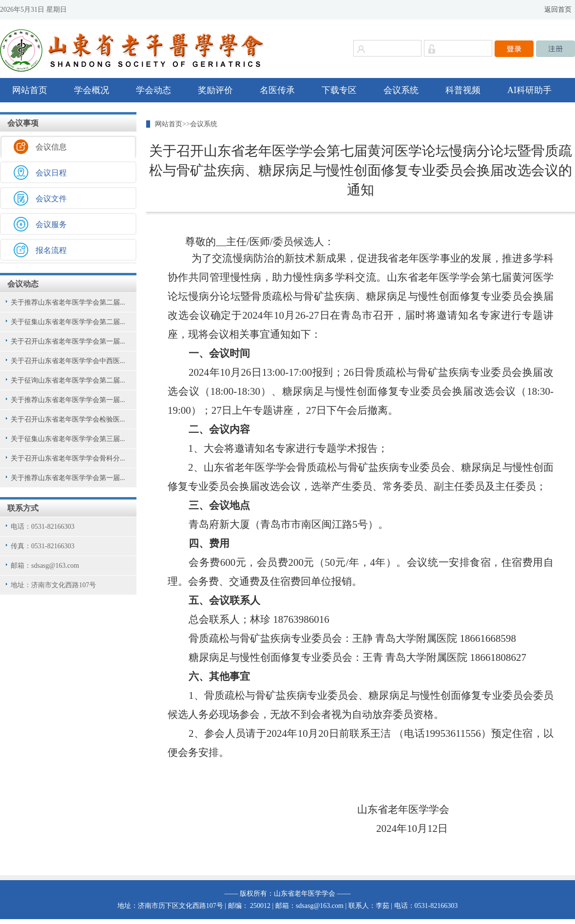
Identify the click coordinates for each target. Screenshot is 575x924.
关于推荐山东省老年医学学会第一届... (68, 400)
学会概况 (92, 90)
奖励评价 (215, 90)
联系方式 (23, 508)
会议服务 (51, 224)
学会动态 (153, 90)
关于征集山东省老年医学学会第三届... (68, 439)
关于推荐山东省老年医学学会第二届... (68, 302)
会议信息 (51, 147)
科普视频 (463, 90)
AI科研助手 (529, 90)
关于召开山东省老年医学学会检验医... (68, 419)
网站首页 (30, 90)
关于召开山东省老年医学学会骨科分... (68, 458)
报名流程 (51, 250)
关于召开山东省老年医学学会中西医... (68, 361)
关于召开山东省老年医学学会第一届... (68, 341)
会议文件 (51, 199)
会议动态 (23, 284)
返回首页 (558, 10)
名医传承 (277, 90)
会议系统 (401, 90)
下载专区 (339, 90)
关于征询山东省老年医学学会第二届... (68, 380)
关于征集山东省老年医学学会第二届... (68, 322)
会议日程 (51, 173)
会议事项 (23, 123)
